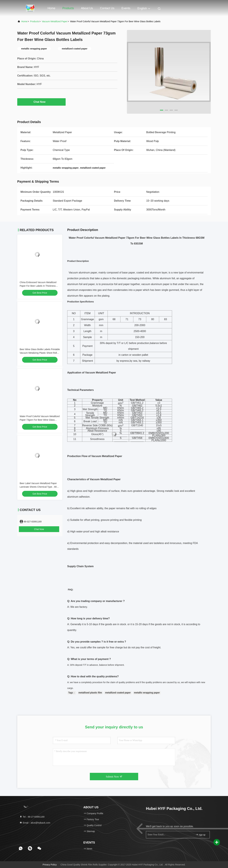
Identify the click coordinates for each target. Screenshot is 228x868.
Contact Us (107, 8)
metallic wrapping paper (147, 693)
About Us (87, 8)
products (35, 21)
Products (68, 8)
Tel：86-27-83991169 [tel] (32, 817)
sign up (200, 835)
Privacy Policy (50, 865)
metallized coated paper (118, 693)
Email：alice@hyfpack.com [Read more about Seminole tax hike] (35, 823)
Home (51, 8)
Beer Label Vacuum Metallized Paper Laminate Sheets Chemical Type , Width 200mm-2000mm (40, 487)
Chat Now (41, 102)
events (126, 8)
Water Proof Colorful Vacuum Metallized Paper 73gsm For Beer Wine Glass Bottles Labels (40, 420)
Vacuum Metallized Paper (55, 21)
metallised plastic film (90, 693)
